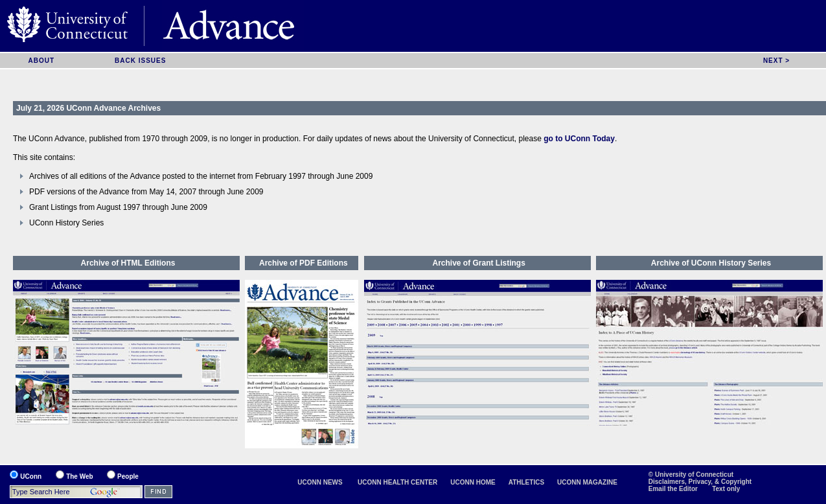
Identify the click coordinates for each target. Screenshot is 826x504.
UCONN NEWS (320, 482)
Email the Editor (674, 489)
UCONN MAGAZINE (587, 482)
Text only (726, 489)
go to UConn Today (579, 139)
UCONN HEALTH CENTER (397, 482)
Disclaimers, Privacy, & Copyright (700, 482)
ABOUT (41, 61)
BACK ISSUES (140, 61)
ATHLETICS (526, 482)
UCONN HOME (473, 482)
